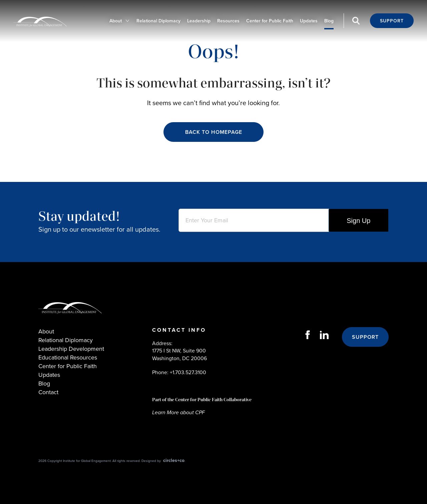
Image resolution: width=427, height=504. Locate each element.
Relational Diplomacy (158, 21)
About (116, 21)
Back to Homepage (214, 132)
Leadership (199, 21)
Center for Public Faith (270, 21)
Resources (228, 21)
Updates (309, 21)
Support (392, 21)
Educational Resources (68, 357)
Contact (48, 392)
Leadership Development (71, 349)
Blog (329, 21)
